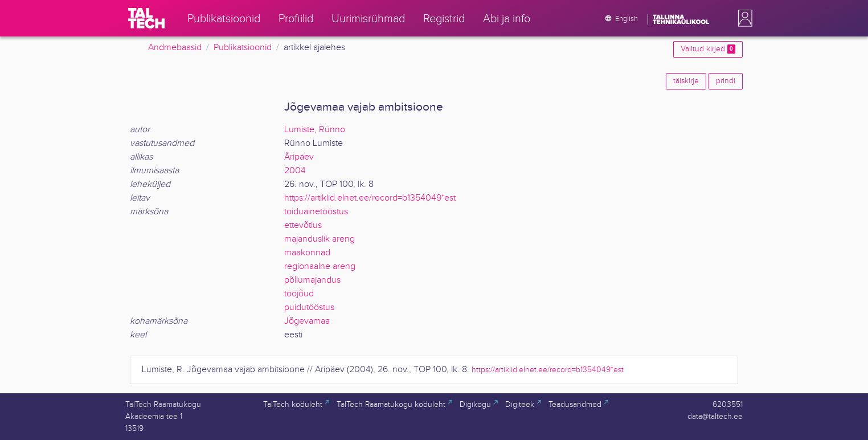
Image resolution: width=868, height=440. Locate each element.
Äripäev (299, 157)
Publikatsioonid (243, 48)
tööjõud (299, 294)
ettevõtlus (303, 225)
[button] (743, 18)
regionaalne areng (320, 266)
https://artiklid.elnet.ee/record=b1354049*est (370, 198)
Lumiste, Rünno (315, 130)
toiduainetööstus (316, 212)
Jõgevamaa (307, 321)
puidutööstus (309, 307)
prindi (726, 81)
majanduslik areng (320, 239)
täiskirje (686, 81)
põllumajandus (312, 280)
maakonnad (307, 253)
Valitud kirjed (708, 49)
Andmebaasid (175, 48)
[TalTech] (146, 18)
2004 (295, 171)
